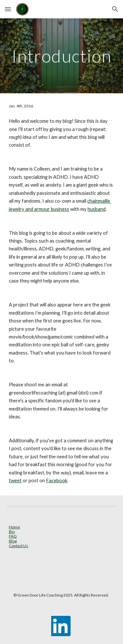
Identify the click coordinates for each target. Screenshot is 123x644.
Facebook (57, 480)
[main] (62, 56)
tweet (15, 480)
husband (97, 209)
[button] (8, 9)
